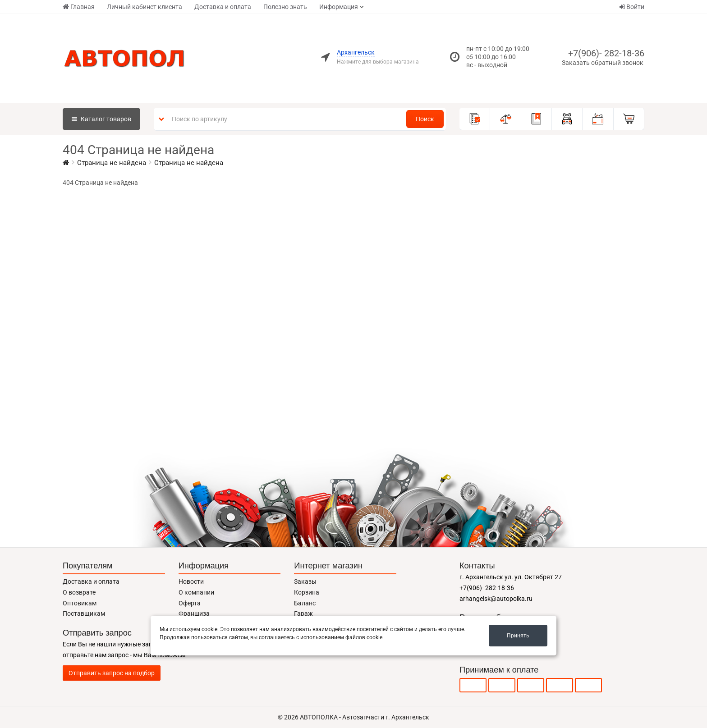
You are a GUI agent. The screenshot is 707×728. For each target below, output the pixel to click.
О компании (196, 592)
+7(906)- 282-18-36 (606, 53)
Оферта (190, 603)
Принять (518, 636)
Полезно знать (285, 7)
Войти (632, 7)
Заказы (305, 581)
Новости (191, 581)
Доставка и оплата (223, 7)
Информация (339, 7)
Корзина (307, 592)
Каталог (101, 119)
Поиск (425, 119)
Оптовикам (80, 603)
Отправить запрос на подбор (112, 673)
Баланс (305, 603)
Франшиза (194, 614)
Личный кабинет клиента (145, 7)
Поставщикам (84, 614)
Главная (79, 7)
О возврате (79, 592)
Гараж (303, 614)
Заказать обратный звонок (603, 63)
